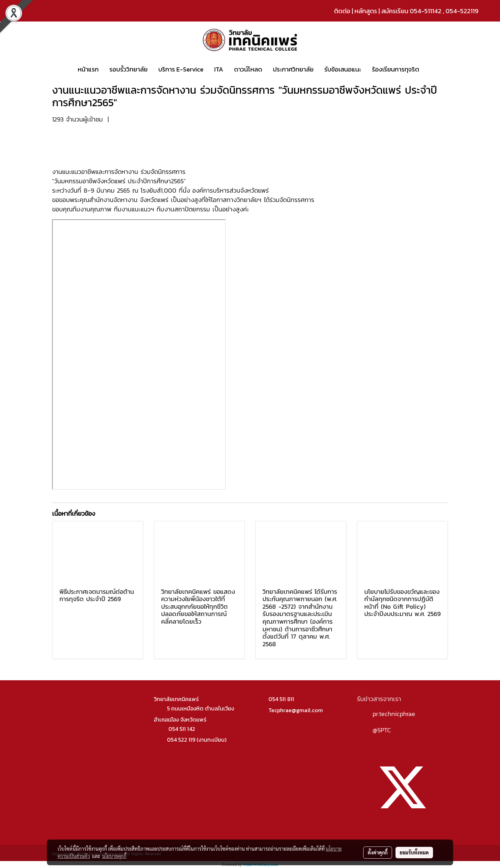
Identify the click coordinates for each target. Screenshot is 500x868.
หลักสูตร (366, 11)
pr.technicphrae (394, 714)
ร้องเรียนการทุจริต (395, 69)
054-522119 (462, 11)
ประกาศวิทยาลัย (293, 69)
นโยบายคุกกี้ (114, 856)
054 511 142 (182, 729)
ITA (219, 69)
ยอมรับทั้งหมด (414, 852)
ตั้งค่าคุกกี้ (378, 852)
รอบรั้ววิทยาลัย (128, 69)
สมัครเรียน (395, 11)
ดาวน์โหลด (248, 69)
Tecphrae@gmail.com (296, 710)
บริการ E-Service (181, 69)
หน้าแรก (88, 69)
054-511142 (426, 11)
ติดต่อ (342, 11)
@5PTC (382, 730)
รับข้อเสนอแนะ (343, 69)
